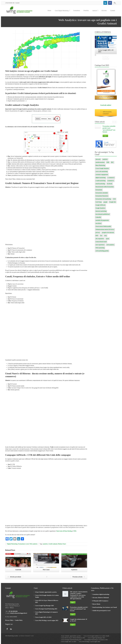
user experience (100, 246)
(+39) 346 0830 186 (10, 3)
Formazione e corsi (23, 544)
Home (49, 10)
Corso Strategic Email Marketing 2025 (46, 609)
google (105, 203)
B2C (112, 163)
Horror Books (96, 604)
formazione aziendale (102, 194)
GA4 (114, 200)
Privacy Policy (9, 620)
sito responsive (100, 240)
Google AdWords (100, 206)
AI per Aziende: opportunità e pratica (46, 592)
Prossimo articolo (79, 577)
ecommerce (111, 182)
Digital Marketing (12, 544)
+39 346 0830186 (13, 611)
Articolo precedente (14, 577)
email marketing (100, 185)
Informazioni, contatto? (106, 114)
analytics (45, 544)
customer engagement (102, 175)
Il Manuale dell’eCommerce (100, 601)
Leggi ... (105, 137)
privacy (98, 233)
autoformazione (100, 163)
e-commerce (111, 179)
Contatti (17, 3)
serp (105, 237)
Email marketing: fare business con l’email (105, 607)
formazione (99, 191)
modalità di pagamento (102, 221)
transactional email (101, 243)
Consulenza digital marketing (101, 594)
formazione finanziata (102, 197)
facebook (110, 185)
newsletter (99, 224)
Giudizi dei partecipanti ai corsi (101, 611)
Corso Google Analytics (102, 169)
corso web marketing (102, 172)
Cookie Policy (19, 620)
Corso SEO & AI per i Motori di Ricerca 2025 (73, 638)
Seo (101, 237)
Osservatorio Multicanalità (103, 227)
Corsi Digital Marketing (62, 10)
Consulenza (77, 10)
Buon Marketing (100, 166)
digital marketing (101, 179)
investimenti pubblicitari (103, 215)
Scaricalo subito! (106, 106)
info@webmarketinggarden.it (19, 613)
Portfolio (86, 10)
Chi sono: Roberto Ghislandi (101, 598)
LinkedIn (98, 218)
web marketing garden (102, 252)
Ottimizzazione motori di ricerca (105, 230)
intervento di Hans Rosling (64, 531)
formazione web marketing (103, 200)
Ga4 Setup (99, 203)
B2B (108, 163)
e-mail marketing (101, 182)
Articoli (95, 10)
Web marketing (100, 249)
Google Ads (113, 203)
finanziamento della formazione (105, 188)
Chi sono (104, 10)
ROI (97, 237)
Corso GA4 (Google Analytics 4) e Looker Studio (96, 636)
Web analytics (34, 544)
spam (108, 240)
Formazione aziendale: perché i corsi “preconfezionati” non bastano (79, 609)
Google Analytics (100, 209)
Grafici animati (53, 544)
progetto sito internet (108, 233)
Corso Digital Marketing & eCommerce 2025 (96, 640)
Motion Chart (62, 544)
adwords (98, 160)
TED (75, 531)
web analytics (110, 246)
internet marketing (101, 212)
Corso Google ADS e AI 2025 (43, 617)
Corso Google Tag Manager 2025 (45, 606)
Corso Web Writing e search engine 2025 (47, 620)
